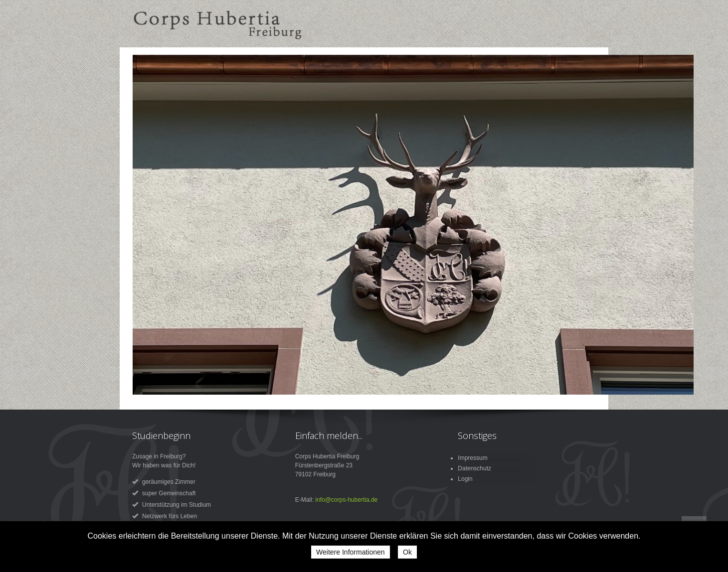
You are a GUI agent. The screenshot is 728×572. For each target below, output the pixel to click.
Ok (407, 552)
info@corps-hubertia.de (346, 500)
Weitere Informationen (350, 552)
